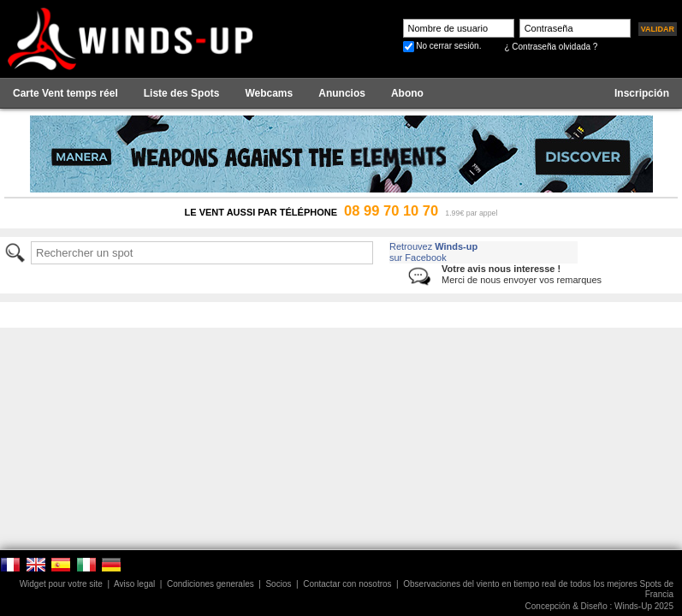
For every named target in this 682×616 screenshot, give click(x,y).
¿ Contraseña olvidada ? (551, 47)
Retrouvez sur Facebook (433, 252)
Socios (278, 584)
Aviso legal (134, 584)
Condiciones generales (211, 584)
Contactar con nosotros (347, 584)
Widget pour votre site (61, 584)
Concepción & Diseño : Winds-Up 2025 (599, 606)
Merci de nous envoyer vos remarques (522, 274)
